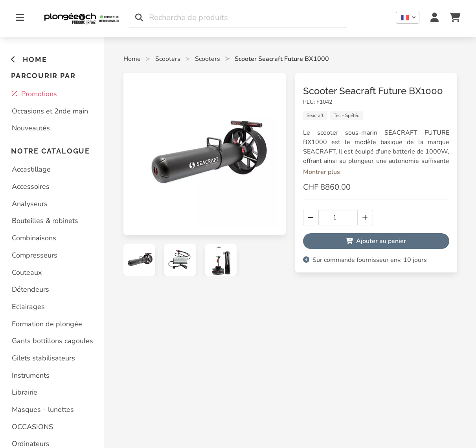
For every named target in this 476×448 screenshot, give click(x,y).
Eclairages (28, 307)
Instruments (31, 375)
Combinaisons (34, 238)
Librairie (25, 392)
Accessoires (31, 187)
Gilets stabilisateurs (43, 358)
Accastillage (31, 169)
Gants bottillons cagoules (52, 341)
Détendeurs (30, 289)
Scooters (168, 59)
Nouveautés (31, 128)
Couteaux (27, 272)
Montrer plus (322, 172)
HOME (29, 59)
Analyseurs (30, 204)
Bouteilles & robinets (45, 221)
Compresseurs (35, 255)
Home (132, 59)
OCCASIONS (32, 427)
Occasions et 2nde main (50, 111)
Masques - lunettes (43, 410)
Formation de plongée (47, 324)
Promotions (34, 94)
